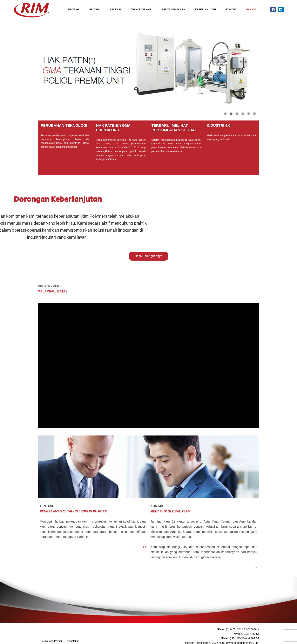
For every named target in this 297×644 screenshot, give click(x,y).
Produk (94, 10)
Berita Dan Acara (173, 10)
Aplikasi (115, 10)
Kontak (231, 10)
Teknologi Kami (141, 10)
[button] (44, 68)
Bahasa (251, 10)
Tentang (74, 10)
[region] (149, 68)
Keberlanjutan (206, 10)
